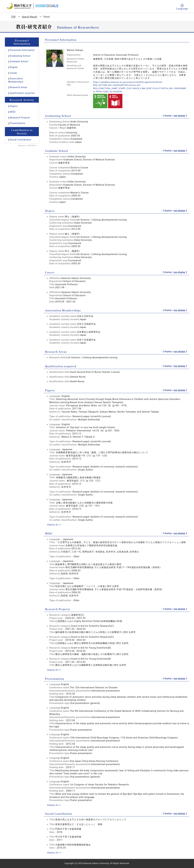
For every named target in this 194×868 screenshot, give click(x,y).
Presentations (18, 123)
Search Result (30, 17)
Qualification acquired (22, 93)
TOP (13, 17)
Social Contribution (21, 140)
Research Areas (19, 87)
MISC (13, 112)
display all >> (54, 525)
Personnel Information (22, 50)
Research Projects (20, 118)
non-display (179, 116)
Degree (14, 67)
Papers (14, 106)
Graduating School (20, 56)
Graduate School (19, 61)
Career (14, 73)
